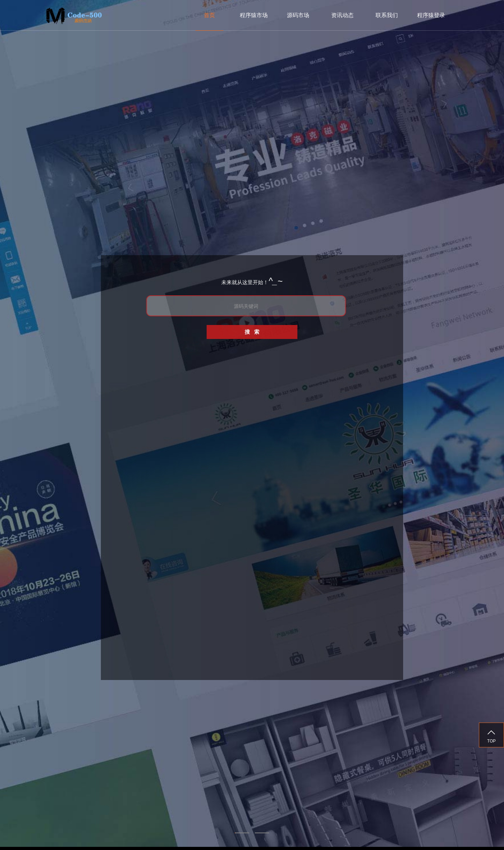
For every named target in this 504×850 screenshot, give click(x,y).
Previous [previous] (15, 425)
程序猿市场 (254, 15)
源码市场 (298, 15)
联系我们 (387, 15)
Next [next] (489, 425)
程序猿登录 (431, 15)
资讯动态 (342, 15)
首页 (209, 15)
